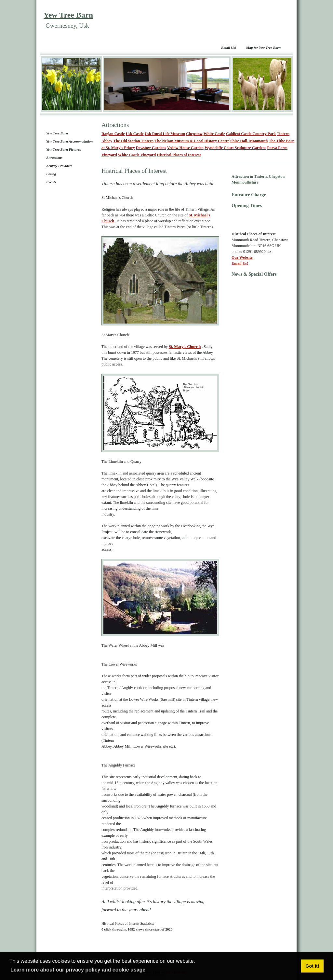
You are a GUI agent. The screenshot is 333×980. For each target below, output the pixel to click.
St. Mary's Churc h (185, 347)
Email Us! (229, 48)
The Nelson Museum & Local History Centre (192, 141)
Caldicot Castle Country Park (251, 134)
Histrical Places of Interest (179, 155)
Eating (51, 174)
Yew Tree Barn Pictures (64, 149)
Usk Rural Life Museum (165, 134)
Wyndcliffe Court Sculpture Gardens (235, 148)
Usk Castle (135, 134)
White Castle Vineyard (137, 155)
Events (51, 182)
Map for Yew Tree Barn (263, 48)
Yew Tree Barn (68, 15)
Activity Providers (59, 166)
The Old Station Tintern (133, 141)
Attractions (54, 158)
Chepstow (194, 134)
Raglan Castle (113, 134)
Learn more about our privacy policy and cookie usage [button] (78, 970)
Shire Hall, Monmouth (249, 141)
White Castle (214, 134)
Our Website (242, 257)
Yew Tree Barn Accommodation (69, 141)
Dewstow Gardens (151, 148)
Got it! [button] (312, 966)
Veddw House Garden (185, 148)
